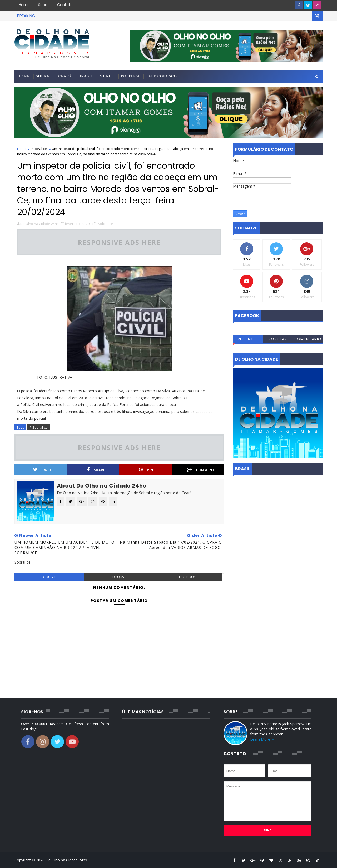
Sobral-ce (39, 149)
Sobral (44, 76)
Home (24, 5)
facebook (187, 577)
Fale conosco (161, 76)
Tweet (44, 470)
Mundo (107, 76)
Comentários (308, 340)
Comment (201, 470)
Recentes (248, 339)
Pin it (148, 470)
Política (131, 76)
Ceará (65, 76)
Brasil (86, 76)
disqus (118, 577)
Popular (278, 339)
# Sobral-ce (39, 427)
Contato (65, 5)
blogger (49, 577)
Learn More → (262, 739)
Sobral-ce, (106, 224)
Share (96, 470)
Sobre (43, 5)
